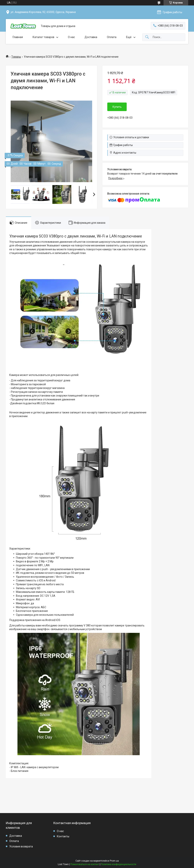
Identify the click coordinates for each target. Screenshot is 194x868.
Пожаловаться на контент (85, 864)
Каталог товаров (43, 37)
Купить (117, 107)
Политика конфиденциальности (119, 864)
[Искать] (147, 37)
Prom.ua (114, 861)
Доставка (91, 37)
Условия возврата (21, 846)
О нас (71, 37)
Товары (16, 57)
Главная (18, 37)
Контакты (63, 836)
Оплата (112, 37)
